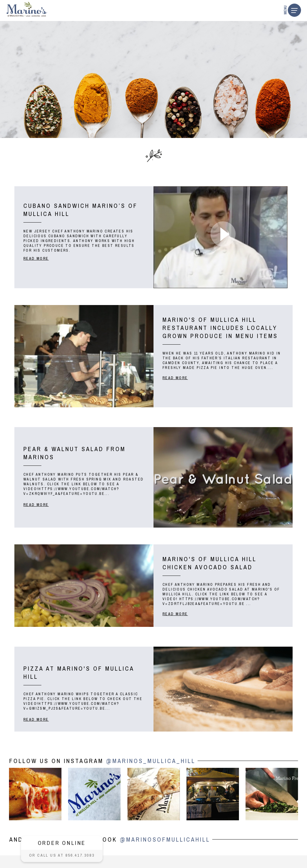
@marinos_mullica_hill (151, 761)
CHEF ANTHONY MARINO (78, 231)
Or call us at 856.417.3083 (62, 855)
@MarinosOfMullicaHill (165, 839)
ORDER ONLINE (62, 843)
